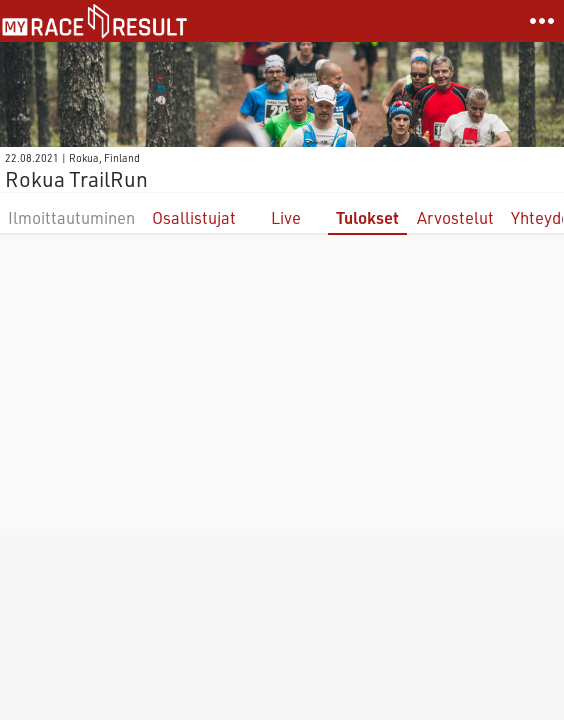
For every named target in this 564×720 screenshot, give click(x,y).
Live (286, 217)
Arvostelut (455, 217)
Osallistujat (194, 217)
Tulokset (367, 217)
